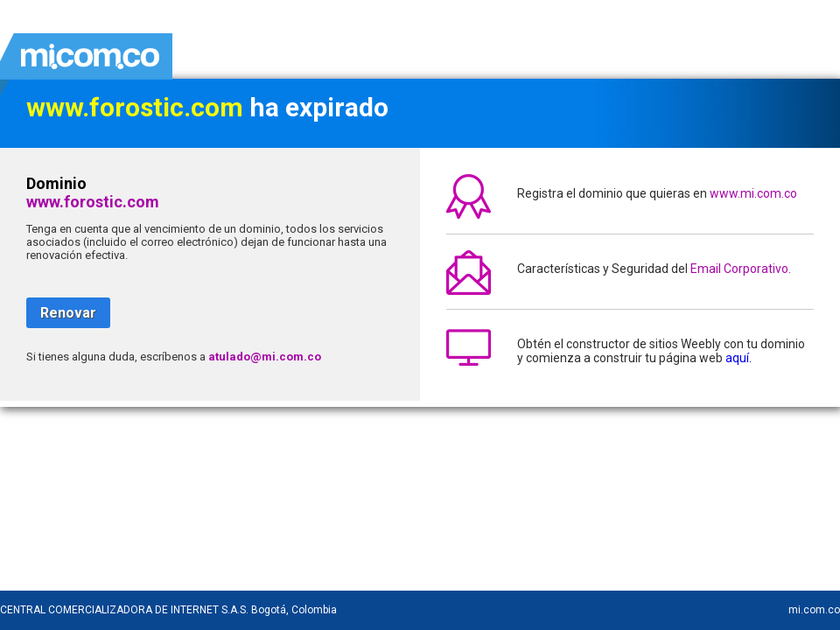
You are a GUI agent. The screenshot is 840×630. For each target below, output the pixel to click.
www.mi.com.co (753, 193)
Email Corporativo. (741, 269)
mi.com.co (814, 610)
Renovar (68, 313)
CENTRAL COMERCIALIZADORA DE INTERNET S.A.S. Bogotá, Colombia (168, 610)
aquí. (738, 358)
